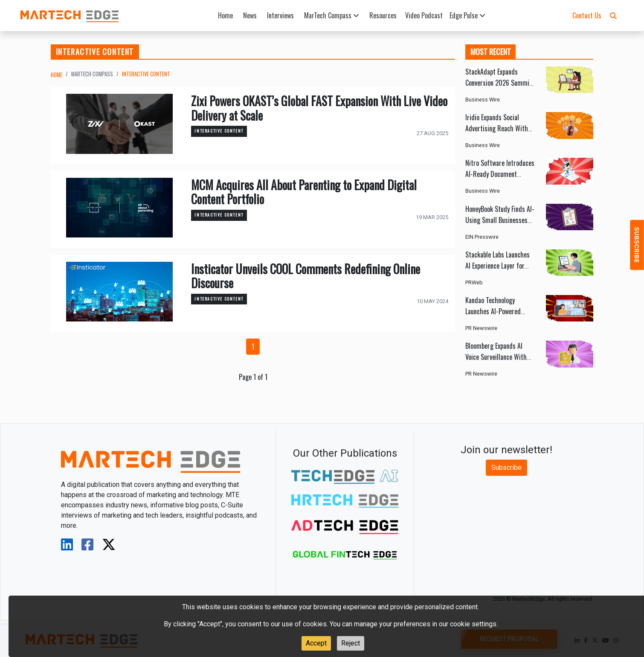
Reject (351, 643)
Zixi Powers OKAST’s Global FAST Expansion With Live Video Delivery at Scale (319, 108)
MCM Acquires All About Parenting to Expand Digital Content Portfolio (304, 192)
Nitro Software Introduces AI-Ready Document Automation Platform (500, 174)
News (250, 15)
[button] (613, 15)
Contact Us (587, 15)
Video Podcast (424, 15)
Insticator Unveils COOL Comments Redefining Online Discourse (306, 276)
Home (225, 15)
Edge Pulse (467, 15)
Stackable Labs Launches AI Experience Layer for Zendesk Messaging (498, 266)
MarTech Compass (332, 15)
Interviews (280, 15)
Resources (383, 15)
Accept (316, 643)
